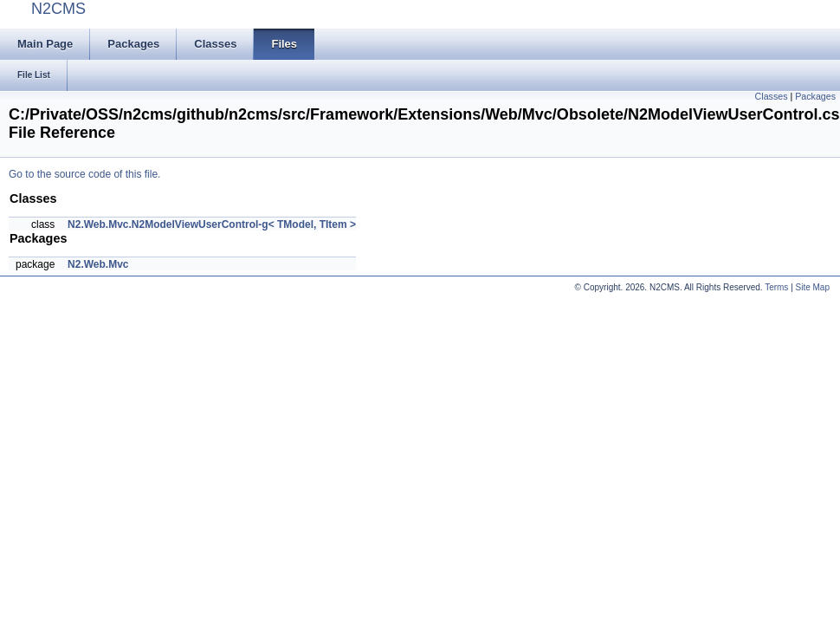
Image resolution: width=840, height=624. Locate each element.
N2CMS (58, 9)
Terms (776, 287)
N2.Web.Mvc (98, 264)
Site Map (813, 287)
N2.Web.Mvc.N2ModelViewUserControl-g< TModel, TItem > (212, 224)
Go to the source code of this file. (84, 174)
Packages (815, 96)
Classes (772, 96)
